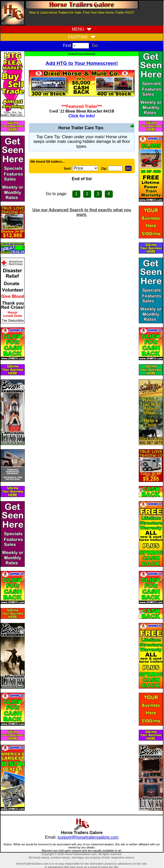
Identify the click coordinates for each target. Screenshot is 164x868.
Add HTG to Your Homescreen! (82, 63)
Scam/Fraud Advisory (82, 54)
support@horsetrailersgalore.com (88, 837)
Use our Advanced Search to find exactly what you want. (82, 212)
